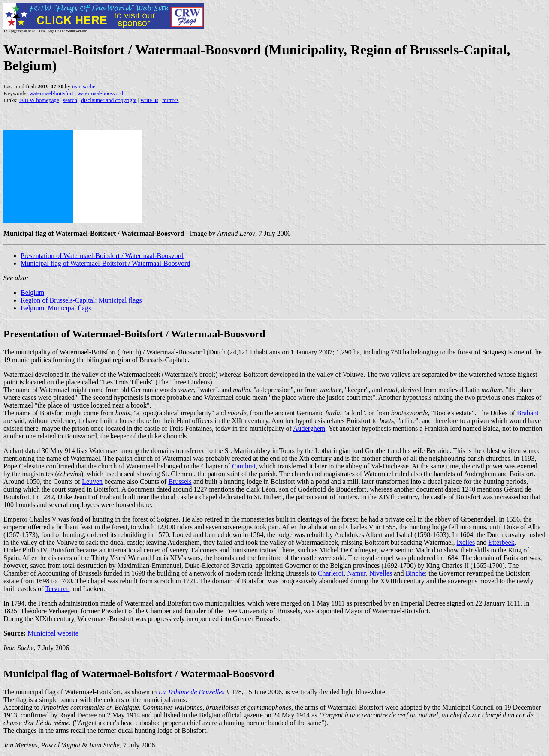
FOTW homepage (39, 100)
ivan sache (84, 86)
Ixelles (466, 542)
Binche (415, 573)
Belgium (32, 292)
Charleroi (331, 573)
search (70, 100)
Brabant (528, 413)
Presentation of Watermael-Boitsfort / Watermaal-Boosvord (102, 256)
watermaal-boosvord (100, 93)
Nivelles (381, 573)
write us (150, 100)
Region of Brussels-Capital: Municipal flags (81, 300)
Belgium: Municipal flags (56, 308)
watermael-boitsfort (51, 93)
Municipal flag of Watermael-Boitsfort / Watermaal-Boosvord (105, 263)
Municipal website (53, 633)
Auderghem (309, 428)
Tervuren (57, 589)
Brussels (180, 481)
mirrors (170, 100)
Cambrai (244, 466)
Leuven (92, 481)
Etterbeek (501, 542)
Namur (356, 573)
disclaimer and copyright (109, 100)
